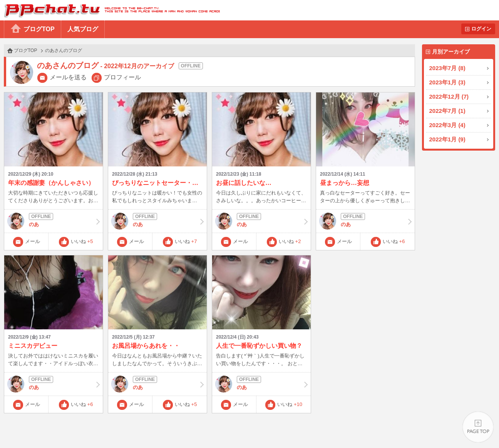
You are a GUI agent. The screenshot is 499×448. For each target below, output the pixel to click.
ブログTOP (39, 29)
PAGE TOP (478, 427)
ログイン (481, 29)
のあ (54, 221)
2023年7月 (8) (447, 68)
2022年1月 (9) (447, 139)
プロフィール (122, 77)
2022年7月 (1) (447, 111)
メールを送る (68, 77)
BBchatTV (110, 10)
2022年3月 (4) (447, 125)
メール (33, 241)
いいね (82, 241)
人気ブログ (83, 29)
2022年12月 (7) (449, 96)
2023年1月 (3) (447, 82)
